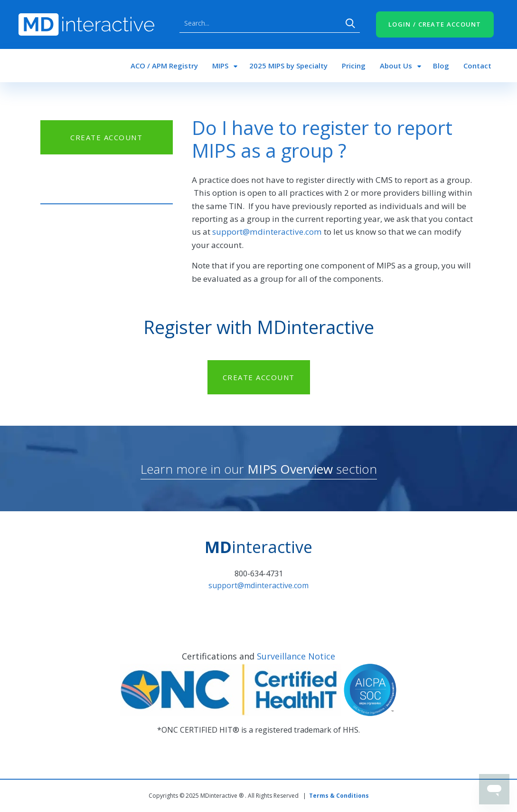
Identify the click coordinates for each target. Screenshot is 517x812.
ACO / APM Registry (164, 66)
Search (350, 23)
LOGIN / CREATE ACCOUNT (435, 24)
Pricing (354, 66)
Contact (477, 66)
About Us (396, 66)
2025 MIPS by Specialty (288, 66)
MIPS (220, 66)
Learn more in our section (259, 469)
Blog (441, 66)
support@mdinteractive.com (267, 232)
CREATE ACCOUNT (106, 137)
